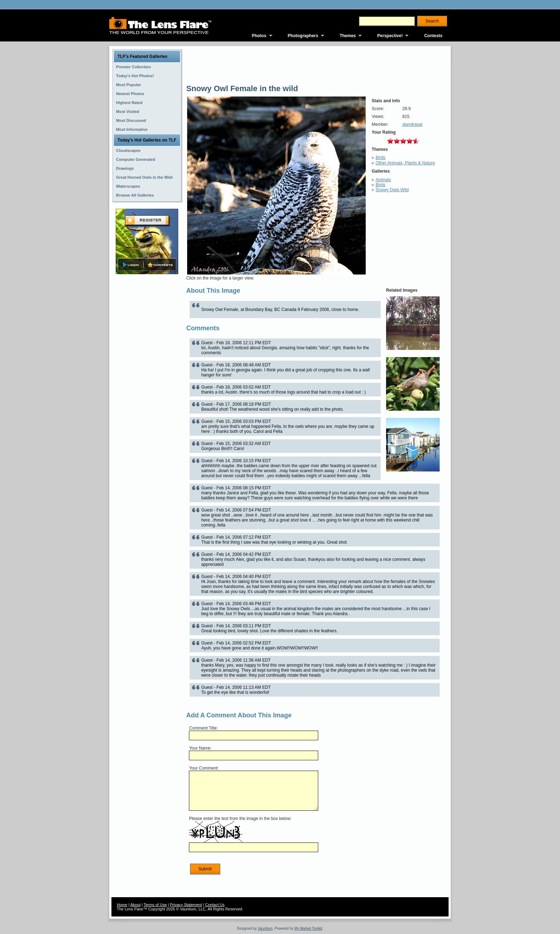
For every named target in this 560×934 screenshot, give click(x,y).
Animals (383, 180)
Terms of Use (155, 905)
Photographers (303, 36)
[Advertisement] (147, 389)
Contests (433, 36)
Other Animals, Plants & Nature (405, 163)
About (136, 905)
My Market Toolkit (308, 928)
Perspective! (390, 36)
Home (122, 905)
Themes (348, 36)
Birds (381, 158)
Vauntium (265, 928)
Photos (259, 36)
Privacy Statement (186, 905)
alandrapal (412, 124)
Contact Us (215, 905)
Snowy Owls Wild (392, 190)
